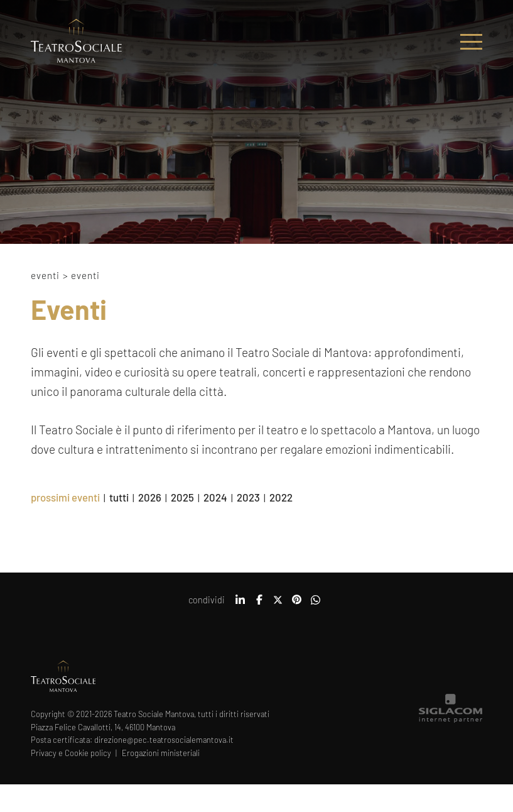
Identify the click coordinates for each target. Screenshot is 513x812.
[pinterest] (297, 604)
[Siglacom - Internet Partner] (451, 720)
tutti (119, 497)
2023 (248, 497)
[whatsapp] (316, 604)
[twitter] (278, 604)
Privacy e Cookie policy (71, 753)
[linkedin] (240, 604)
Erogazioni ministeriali (161, 753)
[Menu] (471, 42)
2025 (182, 497)
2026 (150, 497)
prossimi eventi (65, 497)
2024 (215, 497)
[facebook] (259, 604)
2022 (281, 497)
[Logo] (76, 42)
